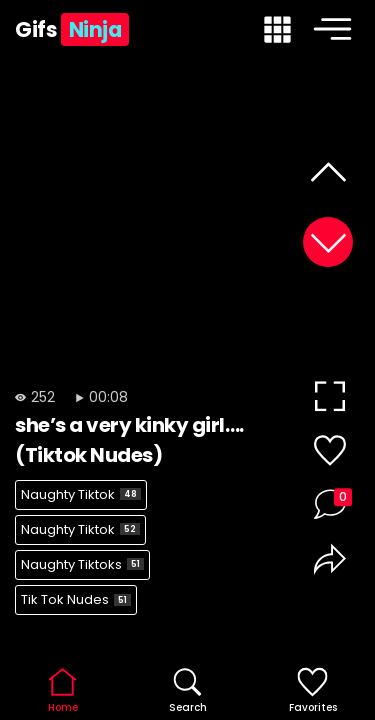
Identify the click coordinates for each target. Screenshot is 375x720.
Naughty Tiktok (81, 494)
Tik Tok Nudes (76, 599)
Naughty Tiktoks (82, 564)
